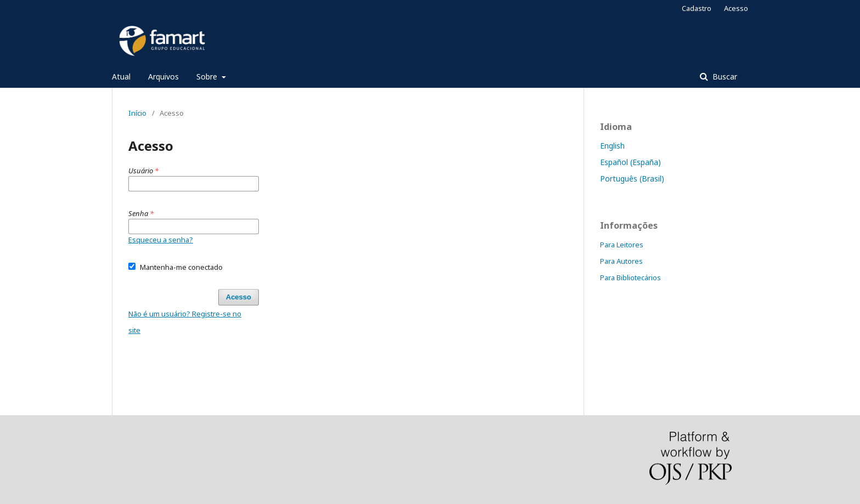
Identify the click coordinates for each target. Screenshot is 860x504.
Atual (121, 77)
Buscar (724, 77)
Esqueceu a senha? (161, 240)
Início (137, 113)
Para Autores (621, 261)
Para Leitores (622, 245)
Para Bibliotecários (630, 278)
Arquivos (163, 77)
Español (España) (630, 162)
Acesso (736, 8)
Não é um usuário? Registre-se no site (185, 322)
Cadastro (697, 8)
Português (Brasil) (632, 179)
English (612, 146)
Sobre (208, 77)
